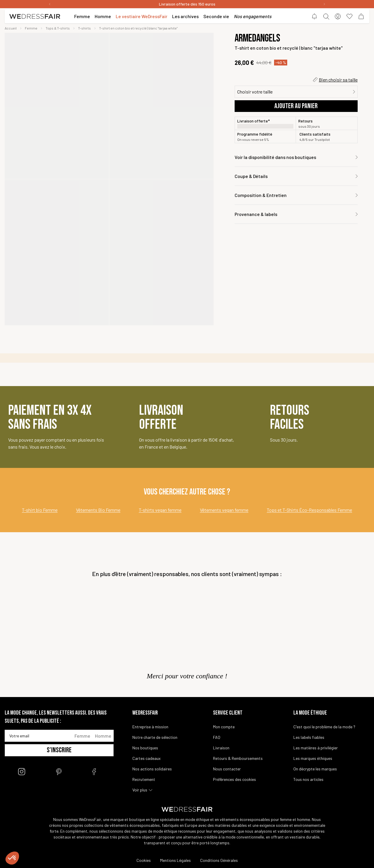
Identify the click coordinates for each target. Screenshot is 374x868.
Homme (103, 736)
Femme (82, 736)
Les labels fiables (309, 737)
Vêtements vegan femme (224, 510)
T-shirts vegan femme (160, 510)
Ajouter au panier (296, 106)
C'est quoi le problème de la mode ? (324, 727)
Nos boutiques (145, 748)
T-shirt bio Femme (40, 510)
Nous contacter (227, 769)
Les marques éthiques (313, 758)
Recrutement (144, 779)
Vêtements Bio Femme (98, 510)
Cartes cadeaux (147, 758)
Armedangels (257, 39)
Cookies (144, 860)
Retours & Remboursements (238, 758)
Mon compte (224, 727)
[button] (12, 858)
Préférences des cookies (234, 779)
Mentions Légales (175, 860)
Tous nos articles (308, 779)
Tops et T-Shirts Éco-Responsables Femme (309, 510)
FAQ (217, 737)
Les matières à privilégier (316, 748)
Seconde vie (216, 16)
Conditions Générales (219, 860)
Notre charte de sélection (155, 737)
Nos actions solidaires (152, 769)
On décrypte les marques (315, 769)
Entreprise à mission (150, 727)
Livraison (221, 748)
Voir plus (140, 790)
